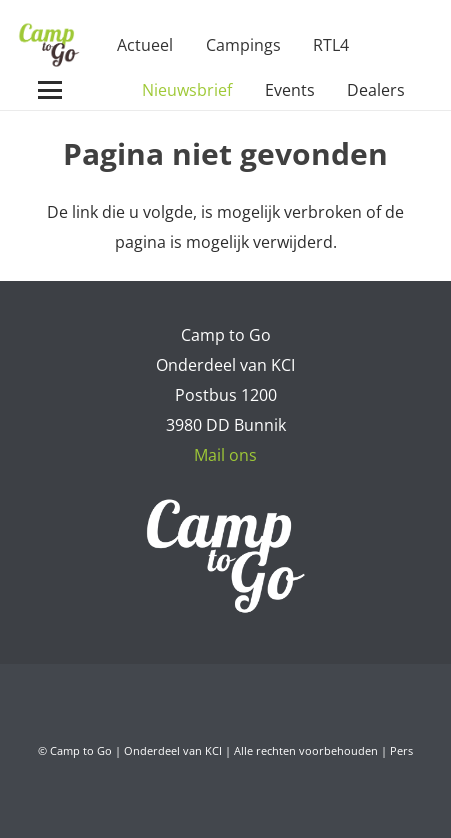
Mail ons (225, 455)
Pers (401, 750)
